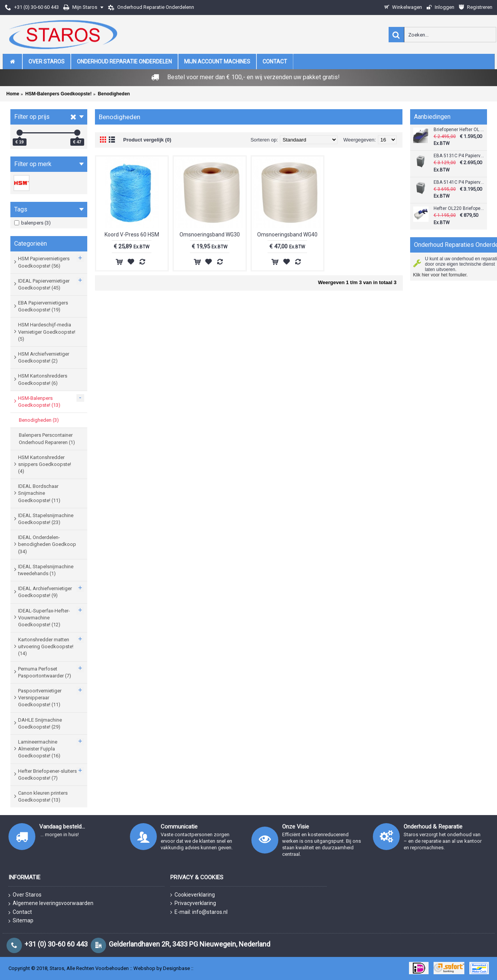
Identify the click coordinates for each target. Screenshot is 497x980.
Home (13, 94)
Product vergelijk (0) (147, 140)
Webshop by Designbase (162, 968)
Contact (20, 912)
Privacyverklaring (193, 903)
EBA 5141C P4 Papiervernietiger (459, 182)
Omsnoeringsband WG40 (287, 235)
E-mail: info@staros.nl (199, 912)
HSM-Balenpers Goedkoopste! (59, 94)
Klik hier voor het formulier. (440, 275)
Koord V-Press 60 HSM (132, 235)
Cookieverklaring (193, 895)
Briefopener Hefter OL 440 (459, 130)
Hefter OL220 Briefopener (459, 209)
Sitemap (21, 921)
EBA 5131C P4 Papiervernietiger (459, 156)
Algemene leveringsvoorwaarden (51, 903)
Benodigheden (114, 94)
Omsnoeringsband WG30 (210, 235)
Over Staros (25, 895)
